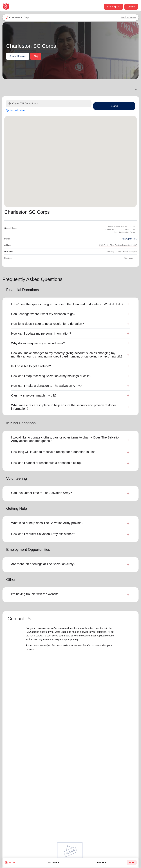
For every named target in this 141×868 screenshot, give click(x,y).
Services (102, 862)
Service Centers (128, 17)
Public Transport (130, 251)
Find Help (114, 7)
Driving (119, 251)
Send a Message (18, 56)
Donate (131, 7)
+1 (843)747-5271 (129, 239)
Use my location (15, 110)
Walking (111, 251)
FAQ (36, 56)
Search (114, 106)
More (132, 862)
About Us (54, 862)
